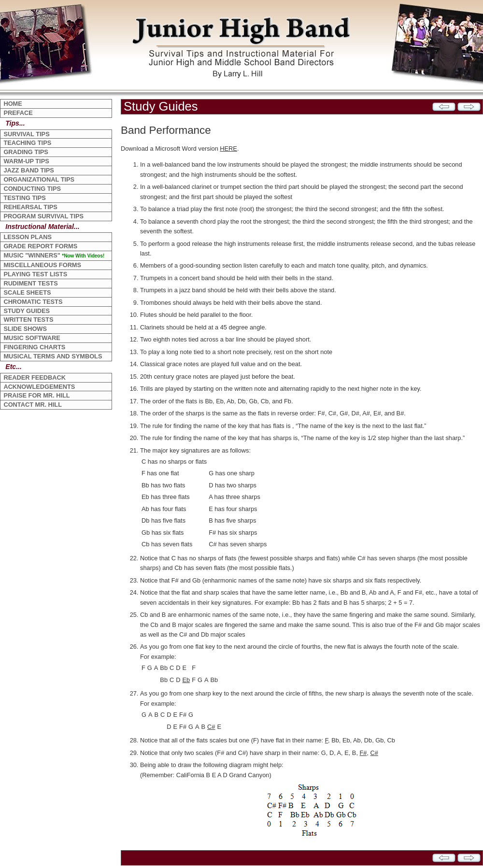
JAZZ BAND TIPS (29, 170)
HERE (228, 149)
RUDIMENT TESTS (30, 283)
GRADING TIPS (26, 152)
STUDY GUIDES (27, 311)
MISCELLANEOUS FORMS (42, 265)
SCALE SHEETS (27, 292)
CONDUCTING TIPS (32, 189)
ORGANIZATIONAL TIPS (39, 179)
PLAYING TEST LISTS (35, 274)
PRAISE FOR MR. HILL (36, 395)
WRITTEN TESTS (28, 320)
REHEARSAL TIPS (30, 207)
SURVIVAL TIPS (26, 134)
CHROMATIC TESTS (33, 302)
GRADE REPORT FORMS (40, 246)
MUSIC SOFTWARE (32, 338)
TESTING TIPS (24, 198)
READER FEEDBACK (35, 377)
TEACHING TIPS (27, 143)
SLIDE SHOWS (25, 329)
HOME (13, 104)
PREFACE (18, 113)
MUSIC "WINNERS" (54, 255)
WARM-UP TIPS (26, 161)
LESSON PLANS (28, 237)
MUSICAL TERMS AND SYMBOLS (53, 356)
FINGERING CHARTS (34, 347)
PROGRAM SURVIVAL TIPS (43, 216)
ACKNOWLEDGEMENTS (39, 387)
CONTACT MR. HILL (33, 405)
